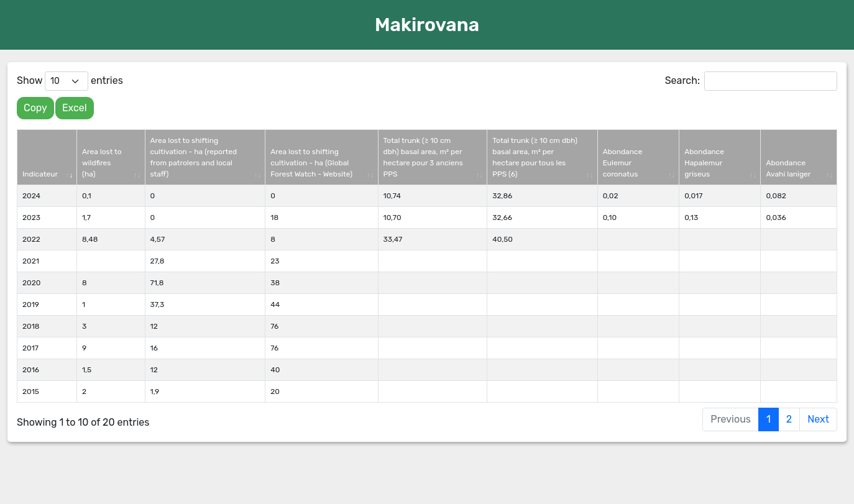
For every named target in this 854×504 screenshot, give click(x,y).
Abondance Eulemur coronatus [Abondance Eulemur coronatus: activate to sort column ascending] (623, 163)
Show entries (70, 81)
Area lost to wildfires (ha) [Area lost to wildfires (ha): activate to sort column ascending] (102, 163)
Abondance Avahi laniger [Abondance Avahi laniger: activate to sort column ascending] (788, 168)
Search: (751, 81)
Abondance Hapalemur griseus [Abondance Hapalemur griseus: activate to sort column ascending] (704, 163)
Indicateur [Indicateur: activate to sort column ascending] (40, 174)
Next (818, 419)
